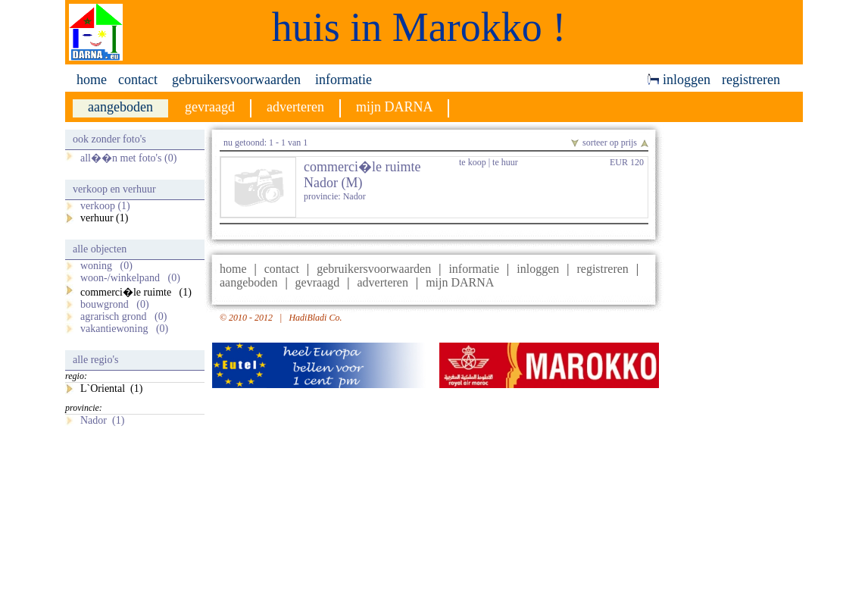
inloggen (679, 80)
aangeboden (248, 282)
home (92, 80)
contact (138, 80)
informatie (343, 80)
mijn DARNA (460, 282)
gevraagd (318, 282)
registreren (751, 80)
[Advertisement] (737, 357)
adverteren (382, 282)
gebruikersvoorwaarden (236, 80)
